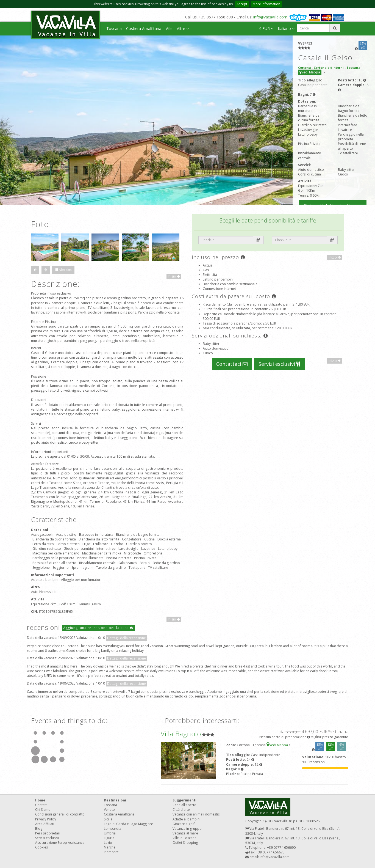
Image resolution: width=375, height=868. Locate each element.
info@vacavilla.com (270, 17)
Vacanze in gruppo (187, 829)
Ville (169, 28)
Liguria (109, 838)
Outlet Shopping (185, 843)
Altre (183, 28)
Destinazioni (115, 800)
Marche (110, 847)
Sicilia (108, 819)
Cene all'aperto (184, 805)
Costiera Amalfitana (144, 28)
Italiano (286, 28)
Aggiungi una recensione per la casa (98, 628)
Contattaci (232, 364)
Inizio (174, 276)
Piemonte (111, 852)
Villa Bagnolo (181, 734)
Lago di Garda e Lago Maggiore (128, 824)
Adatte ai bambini (186, 819)
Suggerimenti (184, 800)
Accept (242, 4)
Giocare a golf (184, 824)
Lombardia (113, 829)
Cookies (41, 847)
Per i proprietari (48, 833)
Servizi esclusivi (279, 364)
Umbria (110, 833)
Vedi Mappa (310, 72)
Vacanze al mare (185, 833)
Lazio (108, 843)
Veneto (109, 810)
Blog (39, 829)
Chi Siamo (43, 810)
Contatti (41, 805)
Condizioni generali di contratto (60, 814)
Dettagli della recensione (127, 638)
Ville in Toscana (184, 838)
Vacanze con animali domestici (196, 814)
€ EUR (266, 28)
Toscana (114, 28)
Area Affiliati (45, 824)
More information (266, 4)
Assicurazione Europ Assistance (60, 843)
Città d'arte (181, 810)
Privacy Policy (46, 819)
